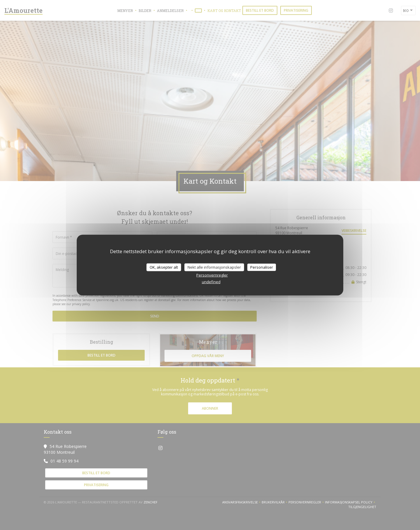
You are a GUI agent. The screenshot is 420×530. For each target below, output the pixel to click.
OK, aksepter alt (164, 267)
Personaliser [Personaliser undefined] (262, 267)
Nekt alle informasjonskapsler (214, 267)
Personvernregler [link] (212, 275)
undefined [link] (211, 282)
